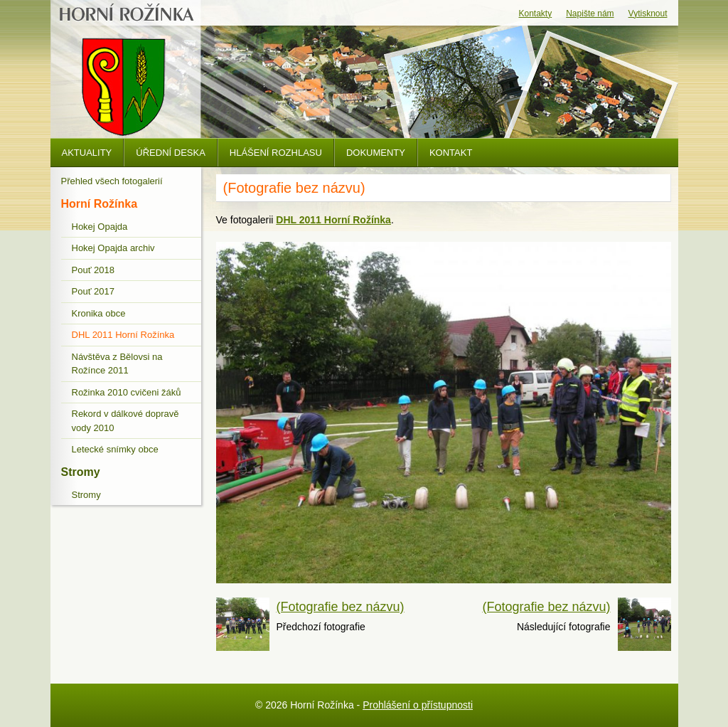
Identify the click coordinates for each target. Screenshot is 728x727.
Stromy (81, 472)
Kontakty (536, 14)
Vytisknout (648, 14)
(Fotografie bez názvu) (341, 607)
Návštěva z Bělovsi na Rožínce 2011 (117, 364)
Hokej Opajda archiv (113, 248)
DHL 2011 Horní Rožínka (123, 335)
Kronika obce (99, 313)
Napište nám (590, 14)
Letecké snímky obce (115, 449)
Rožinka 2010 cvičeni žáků (127, 392)
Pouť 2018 (93, 270)
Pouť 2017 (93, 291)
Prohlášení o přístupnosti (418, 705)
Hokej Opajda (100, 227)
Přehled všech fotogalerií (112, 181)
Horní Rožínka (100, 204)
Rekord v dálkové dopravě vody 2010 (125, 421)
